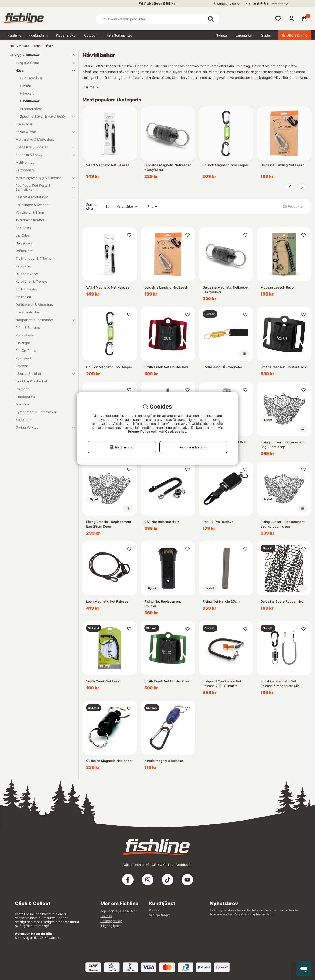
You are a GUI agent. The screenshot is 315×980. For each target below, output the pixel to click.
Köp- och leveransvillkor (119, 911)
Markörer (22, 404)
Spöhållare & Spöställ (42, 147)
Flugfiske (14, 35)
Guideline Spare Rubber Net (282, 601)
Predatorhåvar (31, 109)
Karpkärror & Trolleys (32, 281)
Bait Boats (23, 228)
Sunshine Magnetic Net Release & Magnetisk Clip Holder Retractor (280, 684)
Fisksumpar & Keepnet (33, 205)
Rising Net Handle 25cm (221, 601)
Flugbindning (39, 35)
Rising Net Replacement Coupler (163, 604)
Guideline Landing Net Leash (282, 165)
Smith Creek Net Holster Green (168, 681)
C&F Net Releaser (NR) (162, 522)
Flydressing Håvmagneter (222, 367)
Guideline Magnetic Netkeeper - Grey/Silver (168, 167)
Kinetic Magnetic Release (164, 761)
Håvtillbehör (30, 101)
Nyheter (222, 35)
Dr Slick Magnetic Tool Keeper (225, 165)
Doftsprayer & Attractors (34, 304)
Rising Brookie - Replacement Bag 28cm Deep (109, 524)
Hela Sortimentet (119, 35)
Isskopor (22, 389)
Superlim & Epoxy (42, 155)
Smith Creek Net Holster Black (284, 367)
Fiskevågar (24, 124)
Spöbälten (23, 420)
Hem (10, 46)
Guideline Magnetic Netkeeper (109, 761)
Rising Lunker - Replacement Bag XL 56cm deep (283, 524)
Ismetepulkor (25, 397)
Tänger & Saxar (42, 63)
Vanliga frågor (160, 915)
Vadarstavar (25, 335)
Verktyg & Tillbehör (29, 46)
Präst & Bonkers (28, 327)
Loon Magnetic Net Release (107, 601)
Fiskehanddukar (28, 312)
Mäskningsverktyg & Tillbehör (42, 178)
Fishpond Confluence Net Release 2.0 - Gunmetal (222, 683)
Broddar (22, 366)
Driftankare (24, 251)
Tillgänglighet (111, 926)
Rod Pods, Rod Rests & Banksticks (42, 187)
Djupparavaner (27, 274)
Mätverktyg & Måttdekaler (36, 139)
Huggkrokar (25, 243)
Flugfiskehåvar (31, 78)
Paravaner (23, 266)
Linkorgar (23, 343)
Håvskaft (27, 93)
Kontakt (155, 910)
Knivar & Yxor (42, 132)
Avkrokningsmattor (30, 220)
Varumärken (244, 35)
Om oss (106, 916)
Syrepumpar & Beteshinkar (36, 412)
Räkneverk (24, 358)
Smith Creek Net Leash (104, 681)
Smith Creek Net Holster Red (166, 367)
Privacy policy (111, 921)
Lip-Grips (23, 235)
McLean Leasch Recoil (278, 287)
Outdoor (90, 35)
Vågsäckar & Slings (30, 212)
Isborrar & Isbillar (42, 374)
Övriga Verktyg (42, 427)
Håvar (49, 46)
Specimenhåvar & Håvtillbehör (45, 116)
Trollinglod (23, 297)
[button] (276, 3)
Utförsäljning (295, 35)
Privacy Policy (139, 431)
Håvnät (25, 86)
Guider (266, 35)
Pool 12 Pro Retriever (218, 522)
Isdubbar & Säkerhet (31, 381)
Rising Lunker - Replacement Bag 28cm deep (283, 444)
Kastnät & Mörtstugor (42, 197)
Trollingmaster (26, 289)
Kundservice (226, 4)
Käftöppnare (25, 170)
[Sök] (158, 19)
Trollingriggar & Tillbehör (34, 258)
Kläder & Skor (66, 35)
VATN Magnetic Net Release (108, 165)
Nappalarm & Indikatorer (42, 320)
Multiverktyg (25, 162)
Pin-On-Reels (26, 350)
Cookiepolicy (176, 431)
